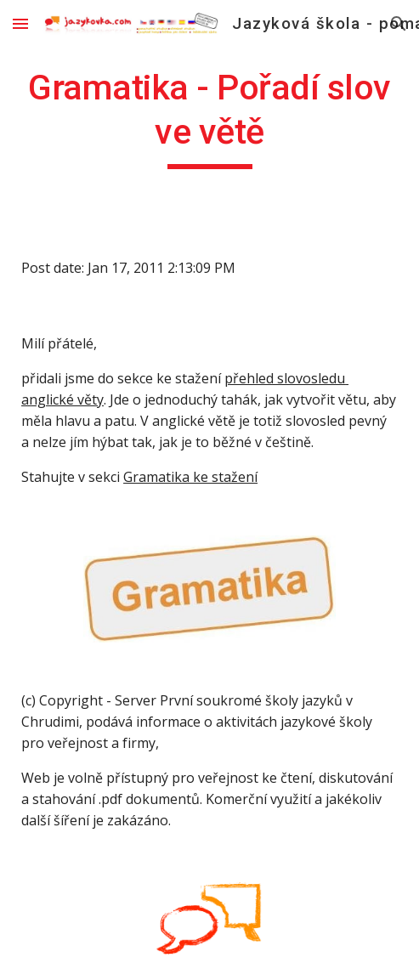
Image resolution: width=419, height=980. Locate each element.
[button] (20, 23)
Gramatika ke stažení (190, 477)
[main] (209, 117)
